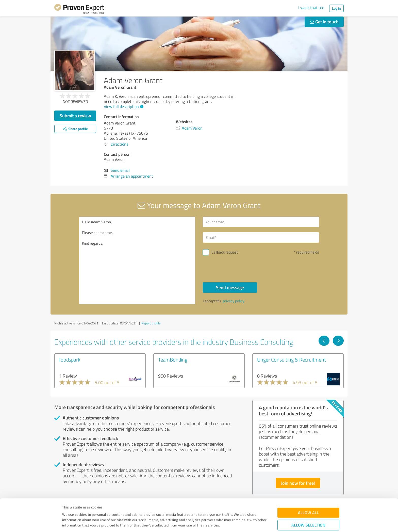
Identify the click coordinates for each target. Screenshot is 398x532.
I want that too (311, 8)
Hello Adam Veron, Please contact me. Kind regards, (137, 261)
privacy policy (234, 301)
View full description (123, 106)
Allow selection (308, 497)
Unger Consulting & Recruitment (292, 359)
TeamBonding (173, 359)
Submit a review (75, 116)
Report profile (151, 323)
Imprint (68, 508)
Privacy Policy (88, 508)
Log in (336, 8)
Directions (119, 144)
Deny (309, 513)
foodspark (70, 359)
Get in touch (324, 22)
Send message (230, 287)
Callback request (225, 252)
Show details (231, 522)
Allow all (308, 485)
